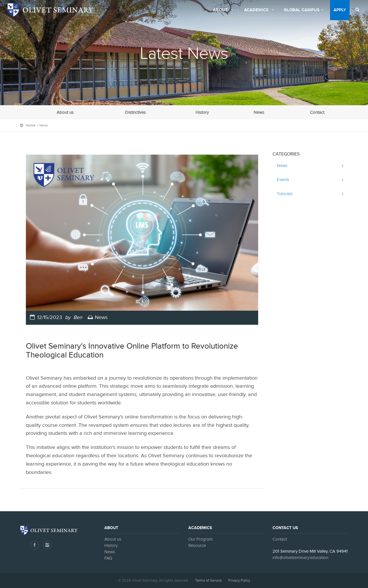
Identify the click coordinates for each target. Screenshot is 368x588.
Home (31, 125)
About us (65, 113)
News (259, 113)
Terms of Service (208, 581)
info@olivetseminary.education (300, 558)
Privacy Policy (239, 581)
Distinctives (135, 113)
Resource (197, 546)
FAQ (108, 558)
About (224, 10)
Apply (340, 10)
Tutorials (285, 194)
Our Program (201, 539)
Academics (260, 10)
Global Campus (305, 10)
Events (283, 180)
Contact (317, 113)
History (202, 113)
